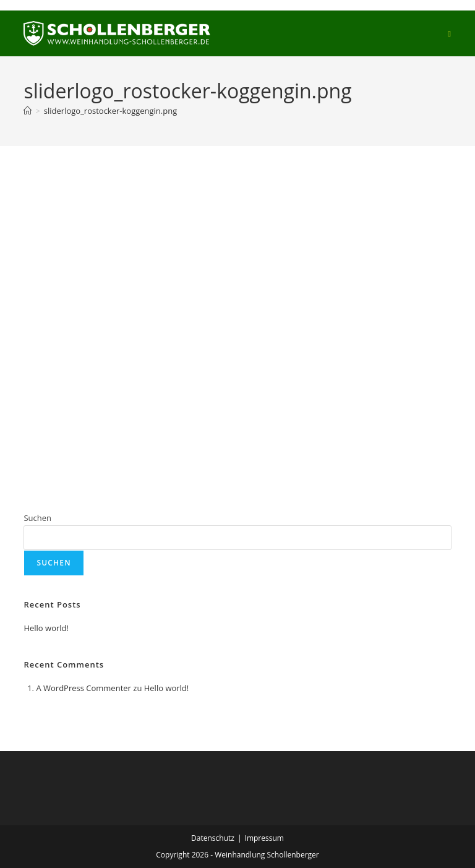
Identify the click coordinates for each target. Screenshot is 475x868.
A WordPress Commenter (83, 688)
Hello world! (46, 628)
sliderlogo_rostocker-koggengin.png (110, 111)
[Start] (28, 111)
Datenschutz (213, 838)
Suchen (37, 518)
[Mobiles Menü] (449, 33)
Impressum (264, 838)
